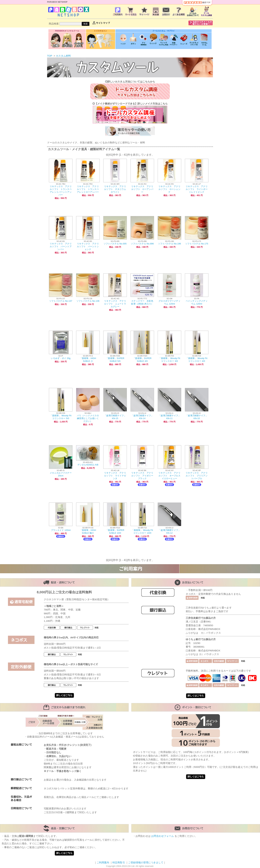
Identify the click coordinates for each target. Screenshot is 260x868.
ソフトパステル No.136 (88, 301)
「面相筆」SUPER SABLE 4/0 (142, 360)
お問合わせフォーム (162, 836)
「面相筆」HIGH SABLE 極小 (88, 532)
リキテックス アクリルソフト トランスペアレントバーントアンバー (61, 191)
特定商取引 (119, 862)
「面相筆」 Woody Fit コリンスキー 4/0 (197, 360)
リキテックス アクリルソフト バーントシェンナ (88, 246)
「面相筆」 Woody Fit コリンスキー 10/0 (142, 532)
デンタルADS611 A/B (88, 465)
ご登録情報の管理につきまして (146, 862)
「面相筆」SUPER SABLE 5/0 (115, 360)
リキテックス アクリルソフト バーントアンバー (61, 246)
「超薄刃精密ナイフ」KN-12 (169, 532)
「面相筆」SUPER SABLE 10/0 (115, 532)
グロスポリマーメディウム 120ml (169, 302)
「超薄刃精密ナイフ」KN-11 (169, 417)
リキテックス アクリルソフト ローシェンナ (169, 189)
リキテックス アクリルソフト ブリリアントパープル (197, 476)
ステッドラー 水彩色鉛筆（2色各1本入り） (142, 302)
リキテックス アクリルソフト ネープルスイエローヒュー (169, 476)
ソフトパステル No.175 (197, 244)
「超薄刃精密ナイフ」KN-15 (115, 417)
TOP (50, 56)
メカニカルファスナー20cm (61, 474)
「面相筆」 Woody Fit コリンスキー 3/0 (169, 360)
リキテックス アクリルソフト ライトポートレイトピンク (197, 189)
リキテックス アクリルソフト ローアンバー (142, 189)
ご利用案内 (103, 862)
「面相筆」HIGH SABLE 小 (88, 360)
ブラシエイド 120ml (61, 530)
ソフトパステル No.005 (115, 244)
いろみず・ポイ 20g (61, 358)
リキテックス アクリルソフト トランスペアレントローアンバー (88, 189)
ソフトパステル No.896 (142, 244)
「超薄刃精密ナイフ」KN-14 (142, 417)
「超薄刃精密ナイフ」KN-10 (197, 417)
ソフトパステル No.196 (170, 244)
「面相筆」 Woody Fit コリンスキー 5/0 (61, 417)
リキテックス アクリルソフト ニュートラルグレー (115, 304)
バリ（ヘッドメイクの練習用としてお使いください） (88, 418)
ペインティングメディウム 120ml (197, 302)
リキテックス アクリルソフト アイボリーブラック (142, 476)
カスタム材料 (63, 56)
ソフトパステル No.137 (61, 301)
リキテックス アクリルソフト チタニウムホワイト (115, 189)
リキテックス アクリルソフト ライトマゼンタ (115, 476)
